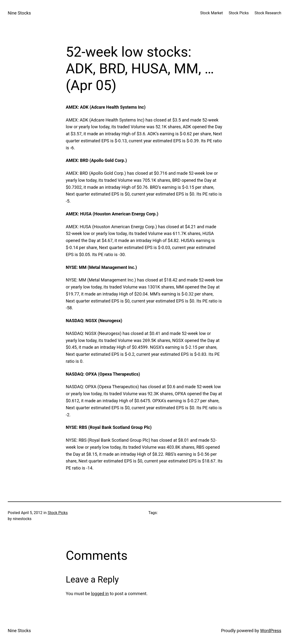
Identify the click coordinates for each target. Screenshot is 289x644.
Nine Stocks (19, 13)
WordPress (271, 631)
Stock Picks (58, 513)
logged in (100, 594)
